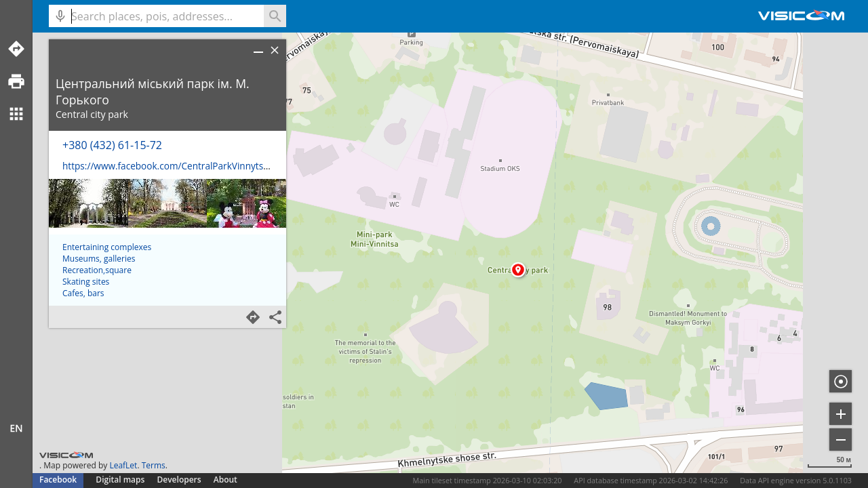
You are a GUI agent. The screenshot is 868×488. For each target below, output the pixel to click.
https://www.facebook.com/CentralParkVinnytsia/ (168, 166)
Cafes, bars (83, 412)
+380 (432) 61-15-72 (112, 145)
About (225, 480)
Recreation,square (97, 389)
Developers (179, 480)
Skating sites (86, 400)
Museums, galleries (99, 377)
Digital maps (121, 480)
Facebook (58, 480)
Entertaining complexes (107, 366)
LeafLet (123, 465)
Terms (154, 465)
